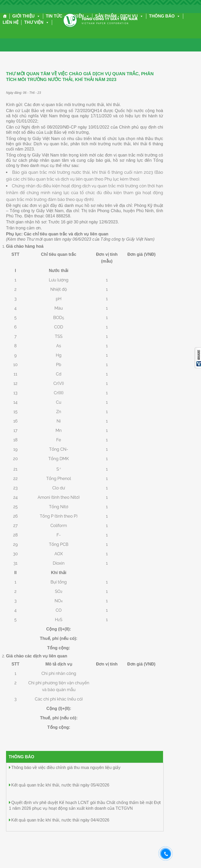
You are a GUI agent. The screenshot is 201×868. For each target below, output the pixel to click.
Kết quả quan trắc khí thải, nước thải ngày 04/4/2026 (60, 820)
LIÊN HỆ (11, 22)
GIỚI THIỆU (26, 16)
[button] (37, 16)
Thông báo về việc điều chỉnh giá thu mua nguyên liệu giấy (66, 768)
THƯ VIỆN (37, 22)
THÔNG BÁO (165, 16)
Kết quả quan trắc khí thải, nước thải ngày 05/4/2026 (60, 785)
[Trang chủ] (5, 16)
